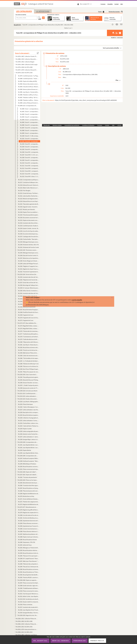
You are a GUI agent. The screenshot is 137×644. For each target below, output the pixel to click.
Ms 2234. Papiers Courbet (25, 429)
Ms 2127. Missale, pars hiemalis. (27, 209)
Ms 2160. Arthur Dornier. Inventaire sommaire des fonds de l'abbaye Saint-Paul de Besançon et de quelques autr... (29, 291)
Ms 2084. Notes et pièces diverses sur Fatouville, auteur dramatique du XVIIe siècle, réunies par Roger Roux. (29, 89)
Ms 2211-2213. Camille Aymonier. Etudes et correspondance (28, 393)
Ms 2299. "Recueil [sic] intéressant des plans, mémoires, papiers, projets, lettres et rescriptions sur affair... (29, 567)
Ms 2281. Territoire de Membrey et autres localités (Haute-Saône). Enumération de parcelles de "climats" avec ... (29, 518)
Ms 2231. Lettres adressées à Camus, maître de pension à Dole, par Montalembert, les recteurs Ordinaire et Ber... (29, 421)
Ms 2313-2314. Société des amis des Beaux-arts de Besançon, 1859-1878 (29, 599)
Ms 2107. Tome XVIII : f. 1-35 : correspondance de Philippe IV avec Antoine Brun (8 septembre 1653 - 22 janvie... (30, 155)
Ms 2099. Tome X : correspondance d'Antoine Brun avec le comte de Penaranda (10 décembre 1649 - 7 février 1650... (30, 133)
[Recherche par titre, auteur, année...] (26, 18)
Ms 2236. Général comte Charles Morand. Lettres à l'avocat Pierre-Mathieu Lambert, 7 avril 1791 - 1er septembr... (29, 434)
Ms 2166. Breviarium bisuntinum (27, 307)
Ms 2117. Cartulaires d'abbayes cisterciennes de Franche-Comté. (29, 182)
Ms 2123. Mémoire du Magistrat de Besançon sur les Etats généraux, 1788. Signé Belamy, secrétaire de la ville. (29, 199)
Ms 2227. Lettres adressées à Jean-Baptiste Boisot (29, 410)
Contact (117, 4)
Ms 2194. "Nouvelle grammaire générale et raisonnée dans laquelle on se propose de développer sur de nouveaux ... (29, 377)
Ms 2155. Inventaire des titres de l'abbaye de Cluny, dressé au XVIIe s (29, 277)
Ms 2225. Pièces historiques (25, 404)
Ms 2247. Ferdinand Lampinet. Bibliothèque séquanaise (29, 458)
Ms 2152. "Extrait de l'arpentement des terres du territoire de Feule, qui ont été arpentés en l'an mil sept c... (29, 272)
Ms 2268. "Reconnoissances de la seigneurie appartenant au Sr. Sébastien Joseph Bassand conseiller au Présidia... (29, 491)
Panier (101, 12)
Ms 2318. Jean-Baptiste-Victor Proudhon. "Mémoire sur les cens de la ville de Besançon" (29, 610)
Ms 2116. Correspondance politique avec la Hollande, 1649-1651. (29, 180)
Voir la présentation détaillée (111, 48)
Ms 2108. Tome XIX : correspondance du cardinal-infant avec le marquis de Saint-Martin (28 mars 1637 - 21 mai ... (30, 158)
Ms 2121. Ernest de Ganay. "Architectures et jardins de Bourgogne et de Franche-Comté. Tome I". (29, 193)
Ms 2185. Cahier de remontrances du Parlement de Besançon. (29, 356)
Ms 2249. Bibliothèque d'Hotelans (27, 464)
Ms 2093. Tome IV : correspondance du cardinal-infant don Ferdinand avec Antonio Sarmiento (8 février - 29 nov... (30, 117)
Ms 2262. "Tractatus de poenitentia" (28, 477)
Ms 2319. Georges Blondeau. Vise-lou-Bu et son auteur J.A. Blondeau (29, 613)
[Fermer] (109, 298)
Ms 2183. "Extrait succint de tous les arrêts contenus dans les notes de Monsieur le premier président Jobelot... (29, 350)
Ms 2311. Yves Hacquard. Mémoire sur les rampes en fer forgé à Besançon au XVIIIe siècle (29, 594)
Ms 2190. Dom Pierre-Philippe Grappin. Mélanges (29, 369)
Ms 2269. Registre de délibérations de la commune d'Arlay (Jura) (29, 494)
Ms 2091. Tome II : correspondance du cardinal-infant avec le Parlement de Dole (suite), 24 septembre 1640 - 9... (30, 112)
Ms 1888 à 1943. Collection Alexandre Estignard (27, 59)
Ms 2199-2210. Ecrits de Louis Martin (28, 391)
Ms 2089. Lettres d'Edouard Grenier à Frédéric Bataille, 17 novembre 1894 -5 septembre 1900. (29, 103)
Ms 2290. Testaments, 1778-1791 (27, 542)
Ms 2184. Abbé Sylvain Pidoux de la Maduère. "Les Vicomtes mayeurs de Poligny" (29, 353)
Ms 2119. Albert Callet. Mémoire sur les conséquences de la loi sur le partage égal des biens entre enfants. (29, 188)
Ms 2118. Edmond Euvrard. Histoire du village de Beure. (29, 185)
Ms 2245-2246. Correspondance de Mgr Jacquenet (28, 456)
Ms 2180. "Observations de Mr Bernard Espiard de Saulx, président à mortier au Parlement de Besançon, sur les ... (29, 342)
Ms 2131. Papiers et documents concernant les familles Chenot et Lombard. (29, 220)
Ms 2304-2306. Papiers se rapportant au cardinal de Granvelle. (28, 580)
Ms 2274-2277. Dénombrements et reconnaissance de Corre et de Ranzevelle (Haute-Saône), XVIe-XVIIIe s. (28, 507)
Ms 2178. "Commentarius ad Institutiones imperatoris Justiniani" (29, 337)
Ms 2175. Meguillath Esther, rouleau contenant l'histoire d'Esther (29, 329)
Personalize (80, 641)
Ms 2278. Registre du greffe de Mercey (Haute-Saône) (29, 510)
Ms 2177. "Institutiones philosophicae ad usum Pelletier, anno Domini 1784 (29, 334)
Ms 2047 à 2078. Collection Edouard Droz (27, 70)
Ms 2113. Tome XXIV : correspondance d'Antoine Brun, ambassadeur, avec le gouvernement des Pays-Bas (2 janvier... (30, 171)
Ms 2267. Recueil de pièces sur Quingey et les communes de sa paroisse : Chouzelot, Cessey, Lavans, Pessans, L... (29, 488)
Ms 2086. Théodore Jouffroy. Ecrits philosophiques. (29, 95)
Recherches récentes (116, 12)
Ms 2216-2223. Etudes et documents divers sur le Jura (28, 399)
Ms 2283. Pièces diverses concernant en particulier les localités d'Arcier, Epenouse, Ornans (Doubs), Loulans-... (29, 523)
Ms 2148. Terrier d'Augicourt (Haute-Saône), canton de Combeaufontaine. (29, 261)
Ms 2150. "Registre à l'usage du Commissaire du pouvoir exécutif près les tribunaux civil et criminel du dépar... (29, 266)
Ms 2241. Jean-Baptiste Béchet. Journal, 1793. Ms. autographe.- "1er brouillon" (29, 445)
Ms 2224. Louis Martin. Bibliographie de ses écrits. (29, 402)
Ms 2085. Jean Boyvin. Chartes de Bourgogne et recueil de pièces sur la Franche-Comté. (29, 92)
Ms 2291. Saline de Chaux (25, 545)
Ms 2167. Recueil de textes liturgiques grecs (29, 310)
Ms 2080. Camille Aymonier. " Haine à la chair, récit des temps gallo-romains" (29, 79)
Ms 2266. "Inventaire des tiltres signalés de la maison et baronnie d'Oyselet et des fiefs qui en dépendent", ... (29, 485)
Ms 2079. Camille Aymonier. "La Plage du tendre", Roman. (29, 76)
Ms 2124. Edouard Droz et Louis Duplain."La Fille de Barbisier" (29, 201)
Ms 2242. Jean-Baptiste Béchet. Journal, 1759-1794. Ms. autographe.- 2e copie (29, 448)
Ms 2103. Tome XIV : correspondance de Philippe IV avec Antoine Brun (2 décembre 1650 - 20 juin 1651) (30, 144)
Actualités (110, 4)
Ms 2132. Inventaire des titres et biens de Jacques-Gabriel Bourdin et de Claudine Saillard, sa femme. (29, 223)
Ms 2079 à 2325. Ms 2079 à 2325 (24, 73)
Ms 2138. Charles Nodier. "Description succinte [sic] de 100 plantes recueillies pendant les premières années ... (29, 239)
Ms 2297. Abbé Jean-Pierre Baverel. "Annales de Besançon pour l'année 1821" (29, 561)
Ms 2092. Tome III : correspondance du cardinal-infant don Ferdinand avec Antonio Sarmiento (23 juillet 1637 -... (30, 114)
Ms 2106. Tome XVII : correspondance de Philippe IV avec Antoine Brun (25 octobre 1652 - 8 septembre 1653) (30, 152)
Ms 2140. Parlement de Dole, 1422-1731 (28, 245)
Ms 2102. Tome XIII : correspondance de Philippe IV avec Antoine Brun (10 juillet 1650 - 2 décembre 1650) (30, 141)
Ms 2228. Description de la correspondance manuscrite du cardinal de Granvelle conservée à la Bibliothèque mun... (29, 412)
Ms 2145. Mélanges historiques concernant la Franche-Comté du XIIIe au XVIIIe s (29, 253)
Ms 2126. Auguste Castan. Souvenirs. (28, 207)
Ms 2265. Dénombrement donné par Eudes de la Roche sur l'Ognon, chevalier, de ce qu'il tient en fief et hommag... (29, 483)
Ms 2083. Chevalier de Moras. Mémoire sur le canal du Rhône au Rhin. (29, 87)
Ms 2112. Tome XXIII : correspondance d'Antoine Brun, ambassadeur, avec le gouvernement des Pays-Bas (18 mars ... (30, 168)
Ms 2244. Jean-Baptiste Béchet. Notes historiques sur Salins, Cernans (29, 453)
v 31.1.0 (119, 125)
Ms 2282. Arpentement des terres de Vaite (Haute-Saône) (29, 521)
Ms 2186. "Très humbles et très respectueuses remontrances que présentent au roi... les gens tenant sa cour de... (29, 358)
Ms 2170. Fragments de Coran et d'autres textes (29, 318)
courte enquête (77, 300)
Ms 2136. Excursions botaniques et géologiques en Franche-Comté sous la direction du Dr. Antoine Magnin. (29, 234)
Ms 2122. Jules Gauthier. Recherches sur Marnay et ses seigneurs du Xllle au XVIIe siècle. (29, 196)
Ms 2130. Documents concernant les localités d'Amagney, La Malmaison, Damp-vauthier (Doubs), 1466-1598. (29, 218)
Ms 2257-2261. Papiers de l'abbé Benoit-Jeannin (28, 475)
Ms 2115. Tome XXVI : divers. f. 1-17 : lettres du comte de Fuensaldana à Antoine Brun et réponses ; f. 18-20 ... (30, 176)
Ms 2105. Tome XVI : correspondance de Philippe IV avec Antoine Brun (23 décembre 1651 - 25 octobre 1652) (30, 149)
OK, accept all (40, 641)
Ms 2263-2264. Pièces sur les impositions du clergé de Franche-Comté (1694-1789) (28, 480)
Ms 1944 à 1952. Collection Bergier (25, 62)
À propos (103, 4)
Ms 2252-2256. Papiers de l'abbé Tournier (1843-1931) (28, 472)
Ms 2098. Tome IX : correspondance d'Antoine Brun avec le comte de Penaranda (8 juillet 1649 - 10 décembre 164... (30, 130)
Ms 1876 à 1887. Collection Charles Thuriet (27, 56)
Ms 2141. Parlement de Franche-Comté (28, 247)
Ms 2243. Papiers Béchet (25, 450)
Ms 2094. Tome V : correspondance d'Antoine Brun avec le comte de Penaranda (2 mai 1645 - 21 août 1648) (30, 120)
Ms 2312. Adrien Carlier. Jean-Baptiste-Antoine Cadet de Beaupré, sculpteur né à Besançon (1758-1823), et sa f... (29, 596)
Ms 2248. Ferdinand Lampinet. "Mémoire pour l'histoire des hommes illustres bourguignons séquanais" (29, 461)
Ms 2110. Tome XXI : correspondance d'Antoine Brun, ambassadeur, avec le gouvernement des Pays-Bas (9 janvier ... (30, 163)
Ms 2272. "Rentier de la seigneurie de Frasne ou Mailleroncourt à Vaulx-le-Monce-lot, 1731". (29, 502)
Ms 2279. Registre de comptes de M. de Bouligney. (29, 513)
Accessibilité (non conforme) (72, 125)
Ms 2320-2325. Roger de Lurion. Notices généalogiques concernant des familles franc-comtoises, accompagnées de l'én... (28, 615)
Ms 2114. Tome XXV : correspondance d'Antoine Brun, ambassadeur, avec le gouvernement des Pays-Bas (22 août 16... (30, 174)
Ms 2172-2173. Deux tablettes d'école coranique (28, 323)
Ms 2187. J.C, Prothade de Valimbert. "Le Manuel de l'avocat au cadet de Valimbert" (29, 361)
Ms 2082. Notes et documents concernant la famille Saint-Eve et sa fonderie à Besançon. (29, 84)
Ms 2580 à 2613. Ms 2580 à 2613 (24, 632)
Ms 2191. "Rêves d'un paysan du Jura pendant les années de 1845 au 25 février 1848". (29, 372)
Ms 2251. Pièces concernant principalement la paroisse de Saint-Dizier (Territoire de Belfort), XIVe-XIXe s (29, 469)
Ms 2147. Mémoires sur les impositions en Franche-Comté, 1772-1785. (29, 258)
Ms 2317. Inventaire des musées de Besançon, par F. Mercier (29, 607)
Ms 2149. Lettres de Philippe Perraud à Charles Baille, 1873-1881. (29, 264)
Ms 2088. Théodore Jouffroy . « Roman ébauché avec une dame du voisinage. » (29, 100)
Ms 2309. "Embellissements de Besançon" (29, 588)
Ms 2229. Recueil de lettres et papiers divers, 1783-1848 (29, 415)
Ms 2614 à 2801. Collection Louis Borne (26, 635)
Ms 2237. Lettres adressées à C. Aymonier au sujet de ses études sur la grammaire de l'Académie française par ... (29, 437)
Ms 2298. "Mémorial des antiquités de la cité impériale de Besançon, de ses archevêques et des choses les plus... (29, 564)
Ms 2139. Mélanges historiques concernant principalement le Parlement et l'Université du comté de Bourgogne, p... (29, 242)
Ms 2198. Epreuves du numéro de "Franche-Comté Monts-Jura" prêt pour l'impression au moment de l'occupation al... (29, 388)
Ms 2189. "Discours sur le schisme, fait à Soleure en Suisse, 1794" (29, 366)
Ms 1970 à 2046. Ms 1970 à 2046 (24, 67)
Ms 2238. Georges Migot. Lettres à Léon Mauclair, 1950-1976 (29, 439)
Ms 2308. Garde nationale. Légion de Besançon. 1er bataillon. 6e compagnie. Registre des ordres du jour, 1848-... (29, 586)
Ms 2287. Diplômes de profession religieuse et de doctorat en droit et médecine (29, 534)
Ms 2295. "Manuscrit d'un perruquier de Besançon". (29, 556)
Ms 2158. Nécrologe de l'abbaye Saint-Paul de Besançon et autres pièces (29, 285)
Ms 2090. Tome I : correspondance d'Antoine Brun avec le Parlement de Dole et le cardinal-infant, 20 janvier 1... (30, 109)
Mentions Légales (57, 125)
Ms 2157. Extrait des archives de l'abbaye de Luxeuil (29, 283)
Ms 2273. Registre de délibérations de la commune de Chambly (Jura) (29, 504)
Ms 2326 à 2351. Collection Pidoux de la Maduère (27, 619)
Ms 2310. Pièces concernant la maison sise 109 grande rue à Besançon (29, 591)
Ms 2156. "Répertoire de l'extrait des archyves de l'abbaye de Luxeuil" (29, 280)
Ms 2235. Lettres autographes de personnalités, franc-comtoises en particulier (29, 431)
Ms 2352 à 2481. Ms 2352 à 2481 (24, 621)
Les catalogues (24, 11)
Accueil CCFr (17, 25)
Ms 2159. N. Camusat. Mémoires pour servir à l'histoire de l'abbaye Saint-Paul (29, 288)
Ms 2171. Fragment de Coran (26, 320)
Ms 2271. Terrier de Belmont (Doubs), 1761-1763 (29, 499)
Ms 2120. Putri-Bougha (24, 191)
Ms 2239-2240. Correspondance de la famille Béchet (28, 442)
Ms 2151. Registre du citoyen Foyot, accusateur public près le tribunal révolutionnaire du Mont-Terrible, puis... (29, 269)
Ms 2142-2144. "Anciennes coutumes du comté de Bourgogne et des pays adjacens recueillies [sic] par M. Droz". (28, 250)
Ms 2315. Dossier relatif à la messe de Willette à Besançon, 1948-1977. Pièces (29, 602)
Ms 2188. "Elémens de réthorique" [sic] (28, 364)
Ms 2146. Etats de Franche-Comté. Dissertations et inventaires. (29, 255)
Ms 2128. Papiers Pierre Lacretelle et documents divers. (29, 212)
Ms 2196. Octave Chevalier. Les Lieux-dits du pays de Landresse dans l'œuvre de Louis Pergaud (29, 383)
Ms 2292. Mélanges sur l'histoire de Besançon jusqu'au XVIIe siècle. (29, 548)
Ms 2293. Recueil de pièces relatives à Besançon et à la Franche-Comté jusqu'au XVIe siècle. (29, 550)
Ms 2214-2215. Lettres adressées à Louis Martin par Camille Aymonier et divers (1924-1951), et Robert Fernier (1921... (28, 396)
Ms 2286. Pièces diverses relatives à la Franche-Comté (29, 531)
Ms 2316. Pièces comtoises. (25, 605)
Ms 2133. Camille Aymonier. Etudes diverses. (29, 226)
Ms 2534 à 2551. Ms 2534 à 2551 (24, 627)
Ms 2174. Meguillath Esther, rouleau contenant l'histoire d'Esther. (29, 326)
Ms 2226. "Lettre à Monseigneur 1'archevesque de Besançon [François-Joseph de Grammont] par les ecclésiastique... (29, 407)
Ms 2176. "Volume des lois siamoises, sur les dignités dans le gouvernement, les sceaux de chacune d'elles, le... (29, 331)
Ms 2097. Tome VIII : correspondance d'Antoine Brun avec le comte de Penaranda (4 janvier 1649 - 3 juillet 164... (30, 128)
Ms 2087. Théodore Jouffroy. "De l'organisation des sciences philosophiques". (29, 97)
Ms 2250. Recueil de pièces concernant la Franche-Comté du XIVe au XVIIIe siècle (29, 467)
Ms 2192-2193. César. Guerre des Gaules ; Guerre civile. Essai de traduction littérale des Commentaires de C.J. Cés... (28, 375)
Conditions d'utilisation (88, 125)
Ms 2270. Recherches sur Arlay (26, 496)
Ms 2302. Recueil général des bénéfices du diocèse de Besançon (29, 575)
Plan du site (47, 125)
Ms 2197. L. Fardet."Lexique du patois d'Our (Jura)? (29, 385)
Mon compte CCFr (86, 4)
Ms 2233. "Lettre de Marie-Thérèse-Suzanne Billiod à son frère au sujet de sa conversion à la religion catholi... (29, 426)
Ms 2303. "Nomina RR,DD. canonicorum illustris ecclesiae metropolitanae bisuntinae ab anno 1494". (29, 577)
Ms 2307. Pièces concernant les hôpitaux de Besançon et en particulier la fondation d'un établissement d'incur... (29, 583)
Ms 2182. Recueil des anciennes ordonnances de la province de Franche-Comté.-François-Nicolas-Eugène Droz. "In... (29, 347)
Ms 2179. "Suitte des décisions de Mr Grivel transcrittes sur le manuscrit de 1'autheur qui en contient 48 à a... (29, 339)
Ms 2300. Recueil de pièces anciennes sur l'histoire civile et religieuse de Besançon (29, 569)
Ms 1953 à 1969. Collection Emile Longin (27, 64)
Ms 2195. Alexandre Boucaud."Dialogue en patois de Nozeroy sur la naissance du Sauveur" (29, 380)
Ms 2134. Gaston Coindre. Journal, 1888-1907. (29, 228)
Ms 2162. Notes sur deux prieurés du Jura (29, 296)
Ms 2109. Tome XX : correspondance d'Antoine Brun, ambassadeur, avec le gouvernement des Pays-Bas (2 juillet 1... (30, 160)
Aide (122, 4)
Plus (117, 80)
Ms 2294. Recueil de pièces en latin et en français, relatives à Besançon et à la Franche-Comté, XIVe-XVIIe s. (29, 553)
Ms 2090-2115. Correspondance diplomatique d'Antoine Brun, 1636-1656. (28, 106)
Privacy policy (97, 641)
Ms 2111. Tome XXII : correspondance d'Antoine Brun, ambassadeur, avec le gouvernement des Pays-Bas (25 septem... (30, 166)
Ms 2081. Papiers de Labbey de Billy (28, 81)
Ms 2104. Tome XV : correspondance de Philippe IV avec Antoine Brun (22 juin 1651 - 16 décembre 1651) (30, 147)
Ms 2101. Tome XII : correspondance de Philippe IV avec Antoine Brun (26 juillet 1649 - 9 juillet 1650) (30, 139)
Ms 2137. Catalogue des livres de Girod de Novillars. (29, 237)
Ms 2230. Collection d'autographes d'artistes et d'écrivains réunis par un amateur (29, 418)
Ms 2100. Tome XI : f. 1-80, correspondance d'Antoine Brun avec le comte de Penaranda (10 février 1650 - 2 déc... (30, 136)
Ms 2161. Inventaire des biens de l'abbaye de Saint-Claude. (29, 293)
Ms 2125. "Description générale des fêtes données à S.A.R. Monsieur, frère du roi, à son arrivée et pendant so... (29, 204)
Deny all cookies (61, 641)
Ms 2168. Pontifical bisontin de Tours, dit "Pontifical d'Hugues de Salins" (29, 312)
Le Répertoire (43, 11)
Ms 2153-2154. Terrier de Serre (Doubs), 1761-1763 (28, 274)
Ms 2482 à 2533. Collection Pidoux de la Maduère (27, 624)
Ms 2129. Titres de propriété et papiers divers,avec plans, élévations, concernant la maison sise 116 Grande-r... (29, 215)
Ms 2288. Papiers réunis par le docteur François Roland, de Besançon (29, 537)
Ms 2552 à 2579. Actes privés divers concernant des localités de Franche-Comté (27, 629)
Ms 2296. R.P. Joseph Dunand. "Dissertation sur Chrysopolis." (29, 559)
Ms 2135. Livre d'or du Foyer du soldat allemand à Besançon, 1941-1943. (29, 231)
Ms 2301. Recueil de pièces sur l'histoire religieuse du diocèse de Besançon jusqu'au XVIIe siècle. (29, 572)
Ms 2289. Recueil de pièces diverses (27, 540)
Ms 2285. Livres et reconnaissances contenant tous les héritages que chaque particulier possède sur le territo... (29, 529)
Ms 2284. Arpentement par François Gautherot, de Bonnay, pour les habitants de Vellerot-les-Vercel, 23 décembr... (29, 526)
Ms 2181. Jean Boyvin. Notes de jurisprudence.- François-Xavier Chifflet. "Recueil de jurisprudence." (29, 345)
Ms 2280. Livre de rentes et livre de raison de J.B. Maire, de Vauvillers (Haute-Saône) (29, 515)
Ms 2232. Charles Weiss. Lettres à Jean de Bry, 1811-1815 (29, 423)
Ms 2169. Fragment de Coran (26, 315)
